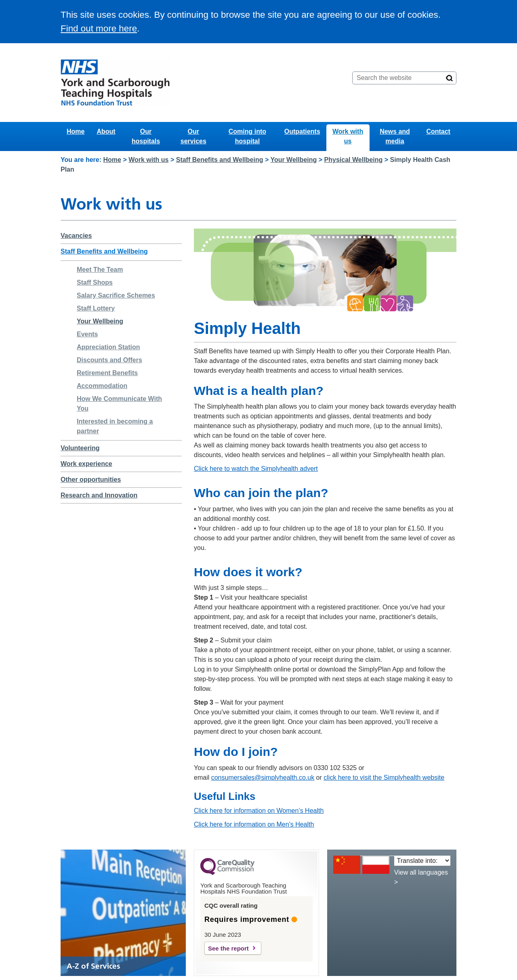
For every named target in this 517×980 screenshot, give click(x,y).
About (106, 131)
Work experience (86, 464)
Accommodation (102, 386)
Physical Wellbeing (354, 160)
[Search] (450, 78)
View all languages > (421, 877)
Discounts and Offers (109, 360)
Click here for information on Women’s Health (259, 811)
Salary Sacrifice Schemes (116, 295)
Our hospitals (146, 136)
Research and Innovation (99, 495)
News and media (395, 136)
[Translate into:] (422, 861)
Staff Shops (95, 282)
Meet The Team (100, 270)
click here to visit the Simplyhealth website (384, 777)
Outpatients (302, 131)
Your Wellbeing (293, 160)
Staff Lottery (96, 308)
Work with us (348, 136)
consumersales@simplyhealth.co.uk (263, 777)
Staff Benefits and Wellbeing (220, 160)
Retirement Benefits (107, 373)
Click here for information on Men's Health (254, 824)
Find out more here (99, 28)
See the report (228, 948)
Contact (438, 131)
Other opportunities (91, 480)
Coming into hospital (247, 136)
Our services (193, 136)
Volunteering (80, 448)
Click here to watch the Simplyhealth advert (256, 469)
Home (76, 131)
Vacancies (76, 236)
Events (87, 334)
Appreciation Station (108, 347)
